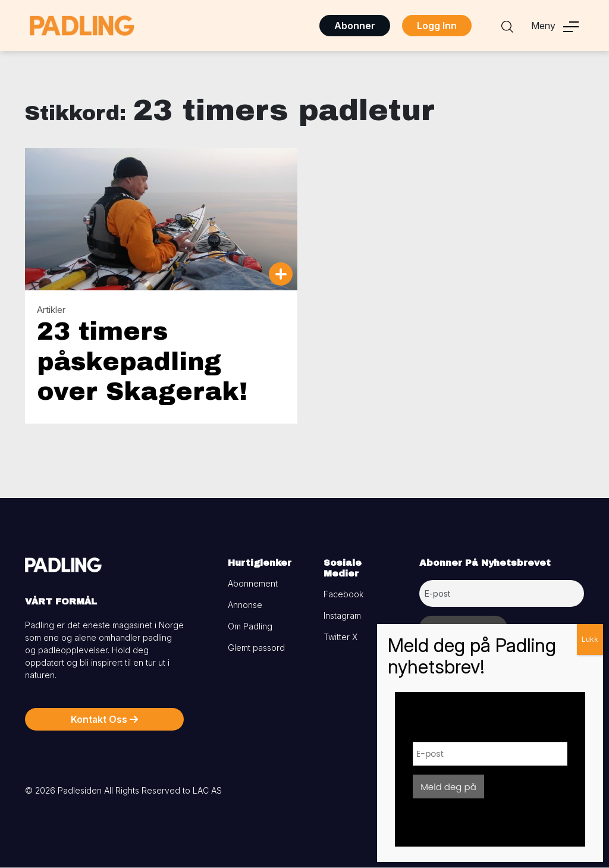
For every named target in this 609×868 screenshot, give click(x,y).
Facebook (343, 594)
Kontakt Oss (104, 719)
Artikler (51, 310)
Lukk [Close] (590, 639)
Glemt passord (256, 648)
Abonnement (253, 583)
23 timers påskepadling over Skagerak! (142, 361)
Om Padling (250, 626)
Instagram (342, 615)
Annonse (245, 605)
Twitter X (340, 637)
